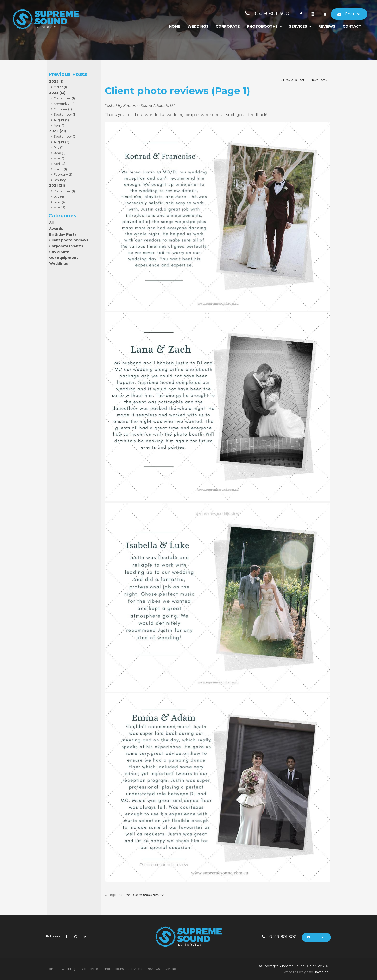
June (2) (60, 153)
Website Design (296, 972)
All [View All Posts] (51, 223)
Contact (352, 26)
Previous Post (293, 80)
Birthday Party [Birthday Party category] (63, 234)
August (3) (61, 142)
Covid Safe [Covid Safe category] (59, 252)
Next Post (318, 80)
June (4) (60, 202)
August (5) (61, 120)
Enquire (353, 14)
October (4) (63, 109)
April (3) (59, 164)
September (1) (65, 114)
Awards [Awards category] (56, 229)
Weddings (198, 26)
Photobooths (262, 26)
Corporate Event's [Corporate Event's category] (66, 246)
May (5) (59, 158)
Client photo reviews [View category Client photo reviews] (149, 895)
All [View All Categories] (128, 895)
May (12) (59, 207)
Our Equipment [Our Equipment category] (63, 258)
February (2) (63, 174)
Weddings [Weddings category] (59, 263)
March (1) (60, 87)
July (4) (59, 196)
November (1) (64, 104)
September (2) (65, 136)
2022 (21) (57, 131)
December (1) (64, 98)
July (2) (59, 147)
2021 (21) (57, 185)
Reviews (327, 26)
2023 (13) (57, 93)
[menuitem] (52, 969)
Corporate (228, 26)
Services (298, 26)
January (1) (61, 180)
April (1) (59, 125)
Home (175, 26)
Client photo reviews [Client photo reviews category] (69, 240)
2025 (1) (56, 81)
